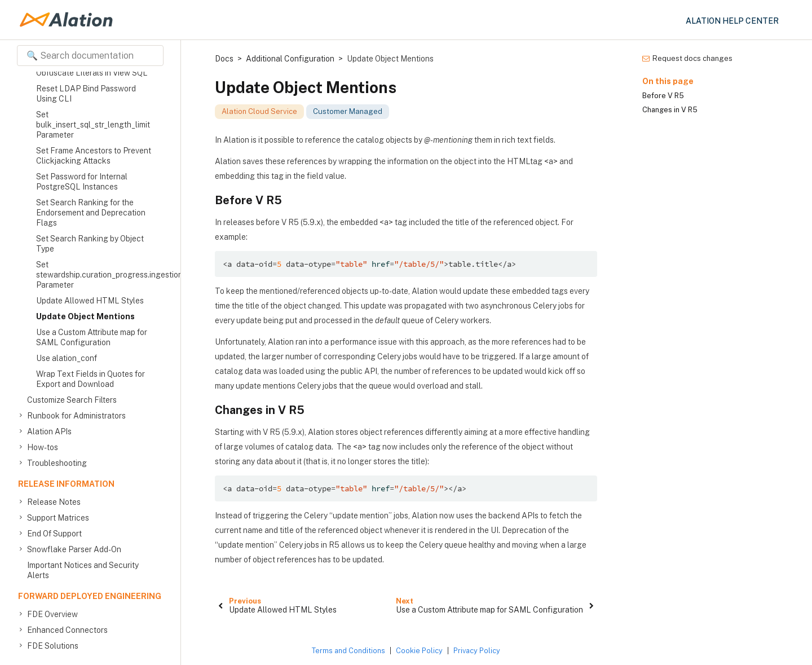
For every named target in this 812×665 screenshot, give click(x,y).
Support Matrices (58, 518)
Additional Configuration (290, 59)
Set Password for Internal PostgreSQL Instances (82, 182)
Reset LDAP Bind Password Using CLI (86, 94)
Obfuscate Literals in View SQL (92, 73)
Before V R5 (663, 96)
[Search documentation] (90, 56)
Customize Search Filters (72, 400)
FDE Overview (52, 614)
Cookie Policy (419, 651)
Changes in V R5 (670, 110)
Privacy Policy (477, 651)
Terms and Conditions (348, 651)
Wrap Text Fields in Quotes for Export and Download (91, 379)
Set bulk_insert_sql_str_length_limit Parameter (93, 125)
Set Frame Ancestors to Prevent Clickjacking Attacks (94, 156)
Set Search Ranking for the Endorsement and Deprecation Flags (91, 213)
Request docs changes (687, 58)
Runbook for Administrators (76, 416)
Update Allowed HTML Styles (90, 301)
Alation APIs (49, 431)
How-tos (43, 447)
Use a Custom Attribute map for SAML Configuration (92, 337)
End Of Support (54, 534)
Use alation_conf (67, 358)
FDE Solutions (53, 646)
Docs (224, 59)
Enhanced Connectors (67, 630)
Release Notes (54, 502)
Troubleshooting (57, 463)
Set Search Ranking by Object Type (90, 244)
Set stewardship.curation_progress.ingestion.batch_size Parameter (95, 275)
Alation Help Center (732, 21)
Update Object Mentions (85, 316)
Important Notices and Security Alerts (83, 570)
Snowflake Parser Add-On (74, 549)
